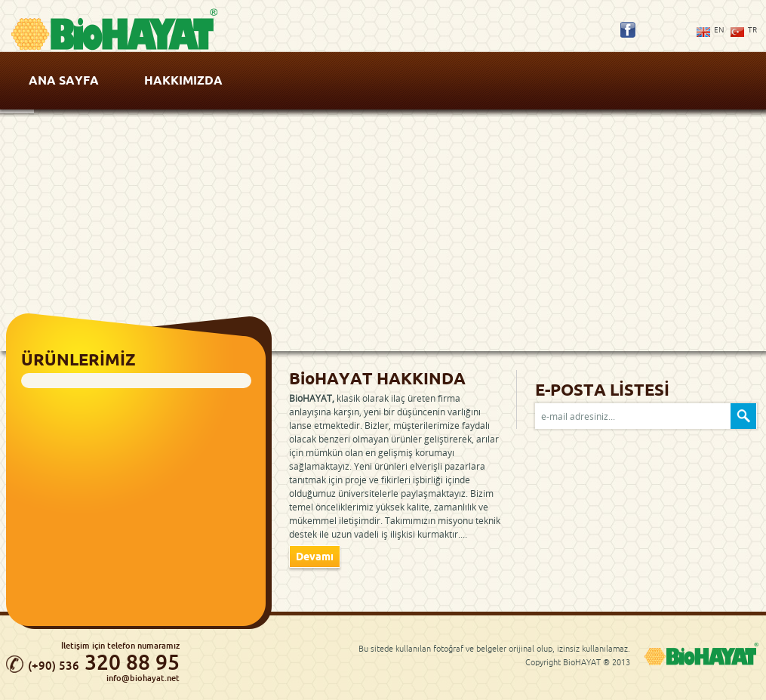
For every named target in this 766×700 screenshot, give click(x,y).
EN (719, 29)
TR (752, 29)
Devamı (315, 557)
